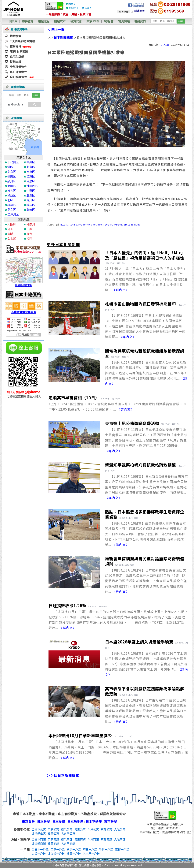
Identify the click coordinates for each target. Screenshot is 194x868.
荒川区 (31, 200)
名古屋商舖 (68, 843)
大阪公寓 (120, 829)
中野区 (31, 191)
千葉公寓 (93, 829)
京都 (29, 234)
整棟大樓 (16, 62)
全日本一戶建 (40, 849)
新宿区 (31, 167)
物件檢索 (16, 36)
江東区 (31, 176)
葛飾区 (31, 210)
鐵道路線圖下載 (24, 284)
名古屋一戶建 (91, 853)
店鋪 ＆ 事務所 (19, 51)
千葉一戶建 (106, 849)
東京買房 (28, 821)
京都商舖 (106, 839)
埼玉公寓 (80, 829)
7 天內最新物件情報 (22, 41)
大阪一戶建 (39, 853)
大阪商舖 (120, 839)
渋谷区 (12, 191)
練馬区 (31, 205)
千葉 (29, 229)
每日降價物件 (18, 72)
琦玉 (10, 229)
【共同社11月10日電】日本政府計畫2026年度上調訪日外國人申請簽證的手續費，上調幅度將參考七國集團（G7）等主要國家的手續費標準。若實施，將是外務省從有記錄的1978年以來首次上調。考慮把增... (146, 664)
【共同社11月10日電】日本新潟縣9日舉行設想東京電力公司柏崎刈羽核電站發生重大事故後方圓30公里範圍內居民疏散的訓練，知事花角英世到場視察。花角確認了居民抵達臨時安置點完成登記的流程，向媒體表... (146, 487)
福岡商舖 (53, 843)
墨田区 (12, 176)
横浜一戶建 (74, 849)
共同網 (165, 45)
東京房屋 (110, 821)
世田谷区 (32, 186)
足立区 (12, 210)
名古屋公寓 (68, 833)
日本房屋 (43, 821)
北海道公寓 (39, 833)
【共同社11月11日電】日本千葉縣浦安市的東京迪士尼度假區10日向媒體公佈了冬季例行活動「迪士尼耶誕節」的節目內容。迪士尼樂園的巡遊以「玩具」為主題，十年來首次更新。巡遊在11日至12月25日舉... (146, 440)
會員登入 (87, 8)
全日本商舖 (39, 839)
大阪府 (12, 224)
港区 (10, 167)
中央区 (31, 162)
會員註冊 (73, 8)
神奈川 (31, 224)
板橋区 (12, 205)
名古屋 (12, 238)
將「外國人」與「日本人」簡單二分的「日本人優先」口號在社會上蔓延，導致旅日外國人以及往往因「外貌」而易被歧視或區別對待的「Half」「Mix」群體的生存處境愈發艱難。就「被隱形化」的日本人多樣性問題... (146, 279)
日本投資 (59, 821)
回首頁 (72, 4)
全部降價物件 (18, 67)
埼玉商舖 (80, 839)
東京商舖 (53, 839)
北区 (10, 200)
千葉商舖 (93, 839)
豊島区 (31, 195)
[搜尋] (15, 105)
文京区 (12, 172)
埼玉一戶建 (90, 849)
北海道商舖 (39, 843)
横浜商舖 (67, 839)
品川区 (12, 181)
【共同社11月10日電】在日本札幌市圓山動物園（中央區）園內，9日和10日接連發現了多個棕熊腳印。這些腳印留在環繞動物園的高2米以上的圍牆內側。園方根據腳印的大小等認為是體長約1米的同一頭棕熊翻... (145, 326)
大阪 (10, 234)
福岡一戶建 (74, 853)
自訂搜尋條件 (18, 77)
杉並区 (12, 195)
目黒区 (31, 181)
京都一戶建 (122, 849)
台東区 (31, 172)
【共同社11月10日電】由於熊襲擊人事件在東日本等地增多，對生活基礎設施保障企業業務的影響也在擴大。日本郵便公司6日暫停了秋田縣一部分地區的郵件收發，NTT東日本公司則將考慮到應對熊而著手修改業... (146, 534)
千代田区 (13, 162)
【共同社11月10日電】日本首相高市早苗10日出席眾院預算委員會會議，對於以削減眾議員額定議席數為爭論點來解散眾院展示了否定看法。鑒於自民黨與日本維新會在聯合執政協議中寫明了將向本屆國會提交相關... (146, 711)
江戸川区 (13, 214)
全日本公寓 (39, 829)
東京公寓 (53, 829)
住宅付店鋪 (17, 56)
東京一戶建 (58, 849)
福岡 (29, 238)
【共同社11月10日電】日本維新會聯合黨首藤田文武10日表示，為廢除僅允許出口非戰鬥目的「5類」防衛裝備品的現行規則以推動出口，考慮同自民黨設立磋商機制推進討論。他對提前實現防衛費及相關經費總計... (146, 581)
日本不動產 (94, 821)
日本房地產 (75, 821)
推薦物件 (16, 46)
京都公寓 (106, 829)
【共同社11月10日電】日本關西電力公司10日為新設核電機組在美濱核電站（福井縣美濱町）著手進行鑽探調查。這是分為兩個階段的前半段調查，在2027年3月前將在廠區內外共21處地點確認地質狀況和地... (146, 373)
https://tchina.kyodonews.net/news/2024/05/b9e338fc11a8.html (100, 224)
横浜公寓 (67, 829)
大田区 (12, 186)
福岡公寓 (53, 833)
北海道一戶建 (56, 853)
